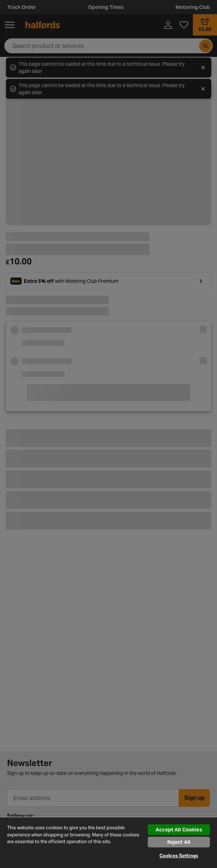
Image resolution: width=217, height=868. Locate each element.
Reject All (179, 842)
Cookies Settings (179, 856)
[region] (108, 842)
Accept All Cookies (179, 830)
